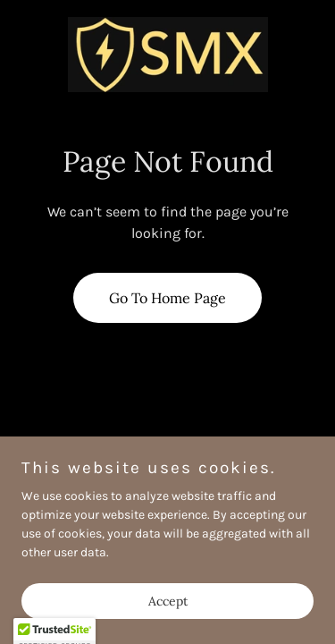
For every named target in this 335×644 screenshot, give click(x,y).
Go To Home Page (167, 298)
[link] (168, 54)
